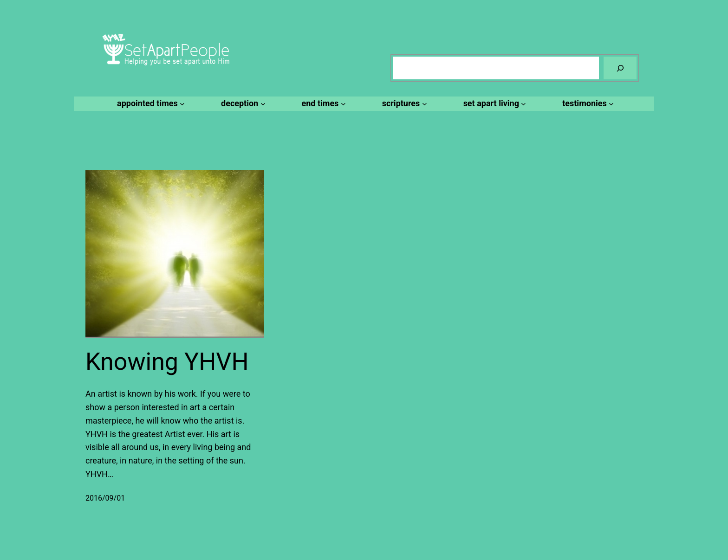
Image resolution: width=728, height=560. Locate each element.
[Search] (620, 68)
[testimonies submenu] (587, 104)
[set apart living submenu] (494, 104)
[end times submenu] (322, 104)
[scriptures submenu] (403, 104)
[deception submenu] (242, 104)
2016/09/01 (105, 498)
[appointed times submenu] (149, 104)
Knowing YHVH (167, 362)
